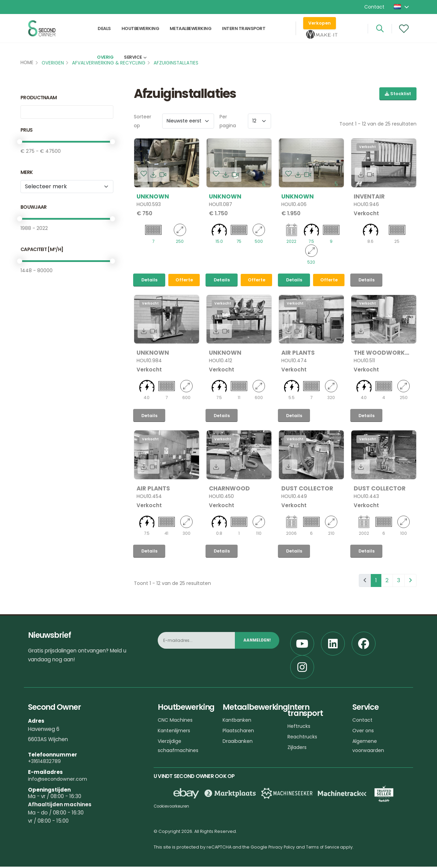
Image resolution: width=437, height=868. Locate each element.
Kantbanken (238, 721)
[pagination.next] (410, 582)
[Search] (380, 33)
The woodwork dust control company (379, 353)
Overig (105, 70)
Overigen (53, 63)
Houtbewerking (140, 33)
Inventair (369, 196)
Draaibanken (238, 742)
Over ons (364, 732)
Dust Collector (307, 489)
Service (133, 70)
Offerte (184, 281)
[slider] (20, 142)
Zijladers (298, 748)
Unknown (153, 196)
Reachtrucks (303, 738)
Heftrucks (300, 727)
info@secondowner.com (59, 780)
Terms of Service (327, 848)
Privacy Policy (283, 848)
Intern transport (244, 33)
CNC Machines (176, 721)
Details (149, 281)
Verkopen (320, 27)
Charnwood (229, 489)
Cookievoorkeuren (174, 807)
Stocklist (398, 94)
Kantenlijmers (175, 732)
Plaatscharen (239, 732)
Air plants (298, 353)
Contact (374, 7)
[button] (402, 7)
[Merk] (67, 187)
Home (27, 63)
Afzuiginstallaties (176, 63)
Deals (104, 33)
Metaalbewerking (191, 33)
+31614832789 (45, 762)
